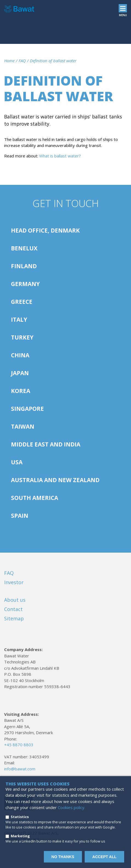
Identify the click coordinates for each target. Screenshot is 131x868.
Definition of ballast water (53, 61)
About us (15, 600)
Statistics (20, 817)
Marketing (20, 836)
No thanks (63, 857)
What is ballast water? (60, 156)
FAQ (22, 61)
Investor (14, 582)
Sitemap (14, 618)
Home (9, 61)
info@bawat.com (20, 769)
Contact (13, 609)
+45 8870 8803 (19, 745)
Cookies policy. (72, 807)
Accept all (104, 857)
